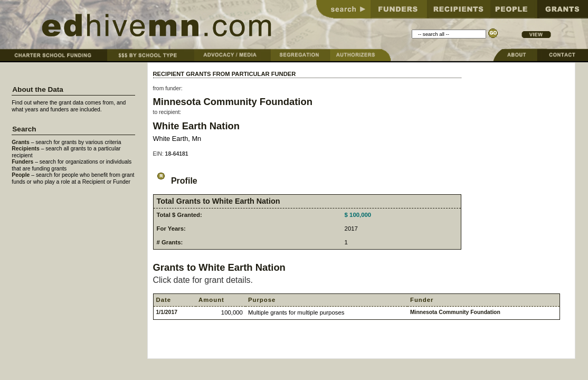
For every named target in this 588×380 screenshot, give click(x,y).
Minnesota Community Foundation (233, 102)
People (21, 175)
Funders (22, 162)
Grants (21, 142)
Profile (175, 181)
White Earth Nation (197, 126)
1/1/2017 (167, 312)
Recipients (26, 149)
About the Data (38, 89)
